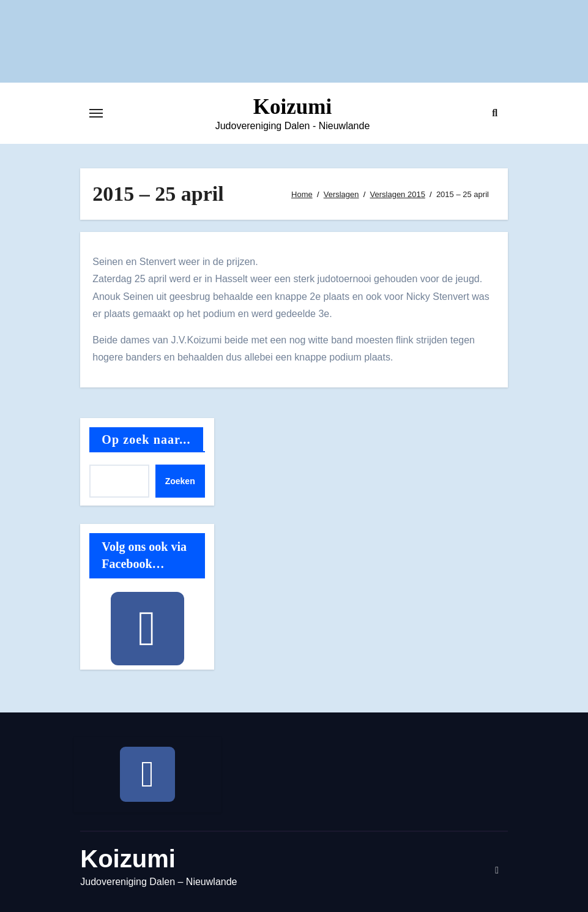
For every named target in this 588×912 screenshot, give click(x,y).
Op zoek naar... (146, 439)
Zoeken (180, 481)
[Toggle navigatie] (96, 113)
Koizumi (292, 107)
